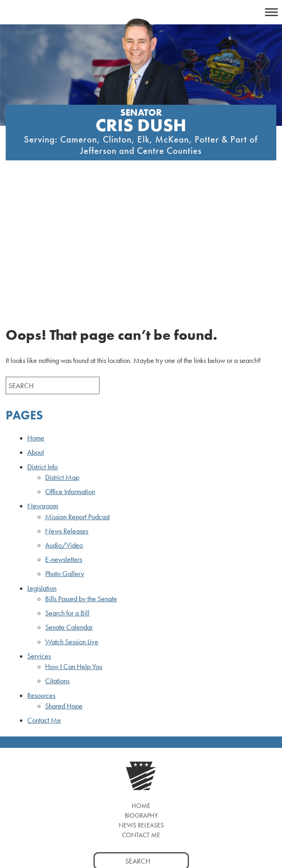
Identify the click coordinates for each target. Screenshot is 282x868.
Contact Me (44, 587)
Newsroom (43, 373)
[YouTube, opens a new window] (175, 759)
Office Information (70, 358)
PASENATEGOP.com (118, 837)
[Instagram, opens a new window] (141, 759)
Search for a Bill (67, 480)
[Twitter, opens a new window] (124, 759)
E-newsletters (64, 426)
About (36, 319)
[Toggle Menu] (271, 12)
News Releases (67, 398)
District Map (62, 344)
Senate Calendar (69, 494)
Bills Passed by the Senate (81, 466)
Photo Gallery (65, 440)
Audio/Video (64, 412)
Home (36, 305)
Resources (41, 562)
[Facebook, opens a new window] (107, 759)
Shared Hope (64, 573)
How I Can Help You (74, 533)
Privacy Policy (174, 837)
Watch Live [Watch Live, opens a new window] (141, 786)
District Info (42, 334)
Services (39, 523)
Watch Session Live (72, 509)
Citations (57, 548)
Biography (141, 682)
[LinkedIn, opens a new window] (158, 759)
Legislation (42, 455)
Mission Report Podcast (77, 384)
